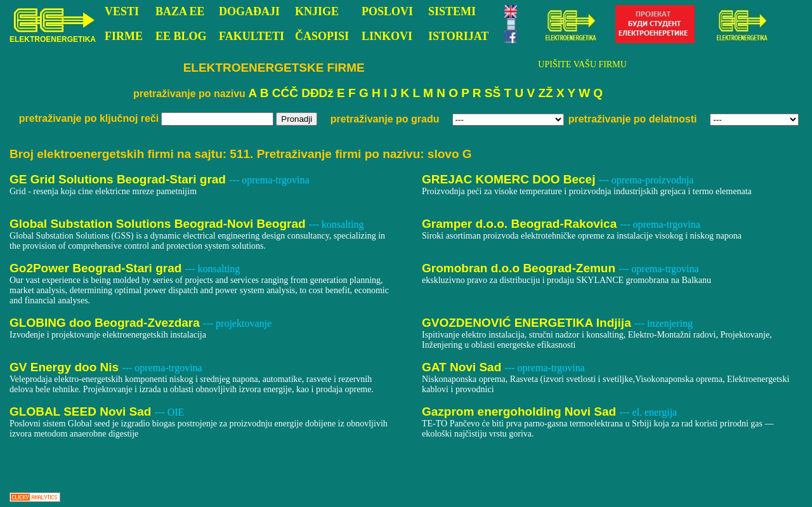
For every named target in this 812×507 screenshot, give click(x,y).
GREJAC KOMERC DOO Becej (510, 179)
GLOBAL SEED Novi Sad (82, 412)
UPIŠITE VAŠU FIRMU (582, 64)
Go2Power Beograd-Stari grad (97, 268)
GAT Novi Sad (463, 367)
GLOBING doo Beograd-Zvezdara (106, 323)
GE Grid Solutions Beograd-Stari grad (119, 179)
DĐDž (318, 93)
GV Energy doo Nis (66, 367)
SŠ (493, 93)
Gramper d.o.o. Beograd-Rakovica (521, 224)
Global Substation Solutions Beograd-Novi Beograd (159, 224)
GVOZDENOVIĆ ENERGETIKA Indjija (528, 323)
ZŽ (545, 93)
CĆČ (285, 93)
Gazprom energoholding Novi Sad (521, 412)
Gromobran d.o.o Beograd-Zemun (520, 268)
